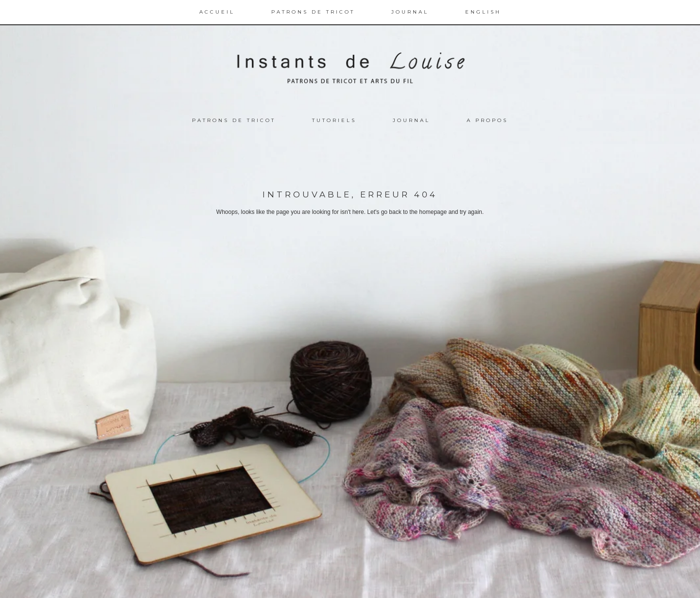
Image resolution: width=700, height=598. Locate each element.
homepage (433, 212)
